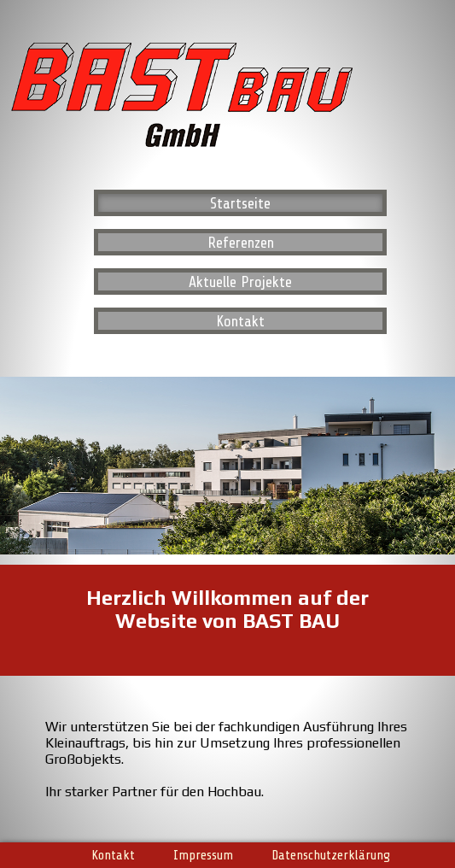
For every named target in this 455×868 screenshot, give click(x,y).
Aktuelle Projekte (240, 282)
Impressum (203, 854)
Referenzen (241, 243)
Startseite (240, 203)
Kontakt (240, 321)
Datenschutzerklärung (331, 854)
